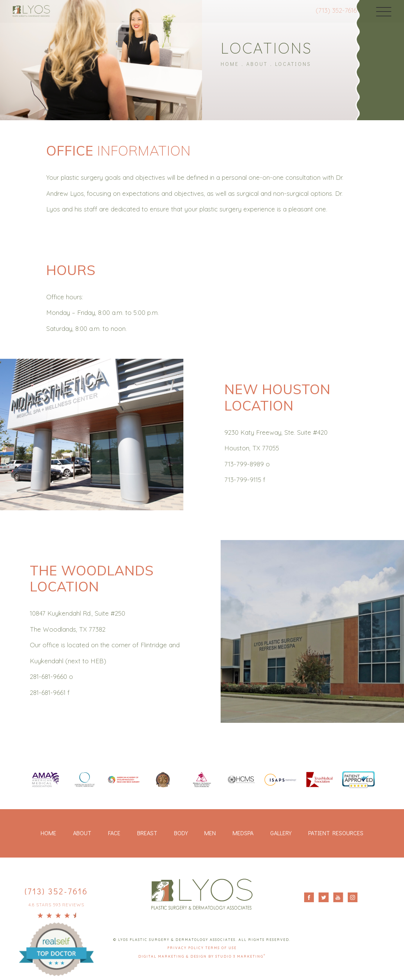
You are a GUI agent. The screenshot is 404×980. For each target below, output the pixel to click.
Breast (147, 833)
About (257, 63)
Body (181, 833)
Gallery (281, 833)
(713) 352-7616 (329, 10)
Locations (293, 63)
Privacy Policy (186, 949)
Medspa (243, 833)
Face (114, 833)
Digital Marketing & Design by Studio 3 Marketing (202, 957)
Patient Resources (336, 833)
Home (230, 63)
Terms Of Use (221, 949)
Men (210, 833)
